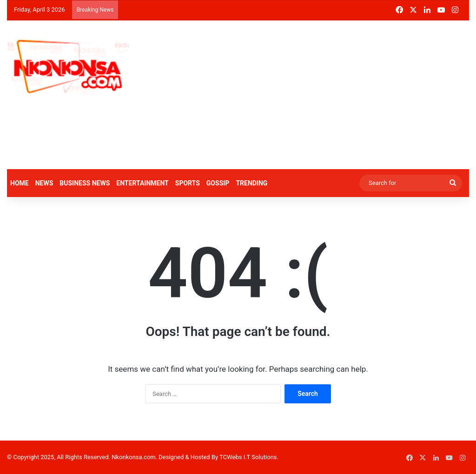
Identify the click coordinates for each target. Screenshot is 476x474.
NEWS (44, 183)
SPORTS (188, 183)
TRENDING (251, 183)
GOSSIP (218, 183)
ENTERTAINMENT (142, 183)
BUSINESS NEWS (85, 183)
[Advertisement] (317, 95)
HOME (20, 183)
